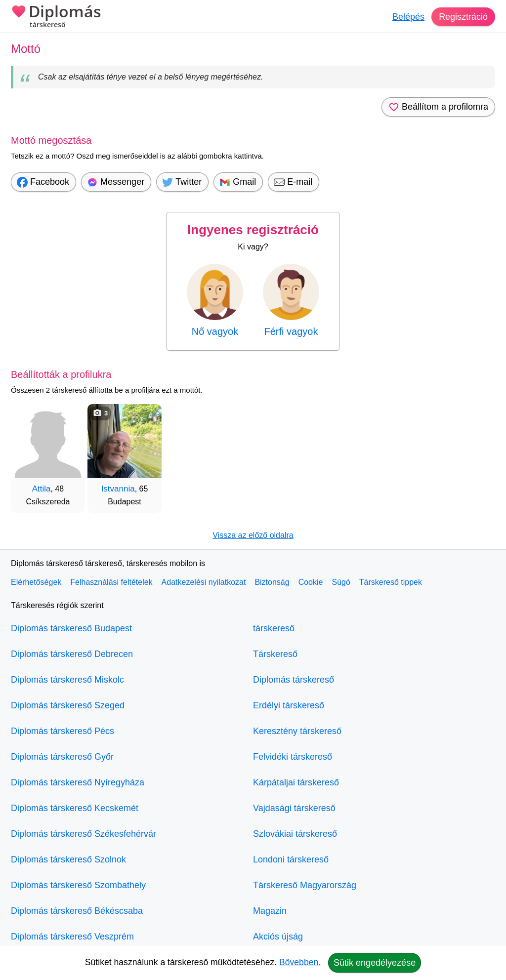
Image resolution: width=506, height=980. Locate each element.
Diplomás (56, 17)
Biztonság (272, 582)
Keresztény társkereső (297, 731)
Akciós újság (278, 937)
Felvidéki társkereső (293, 757)
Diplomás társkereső (294, 680)
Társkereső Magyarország (305, 885)
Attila (42, 489)
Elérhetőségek (36, 582)
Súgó (341, 582)
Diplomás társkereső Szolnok (68, 859)
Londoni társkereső (291, 859)
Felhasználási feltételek (111, 582)
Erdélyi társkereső (289, 705)
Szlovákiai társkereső (295, 834)
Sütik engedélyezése (375, 963)
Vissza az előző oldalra (253, 535)
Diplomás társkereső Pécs (63, 731)
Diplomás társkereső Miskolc (67, 680)
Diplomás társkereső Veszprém (72, 937)
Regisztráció (463, 17)
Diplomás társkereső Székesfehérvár (84, 834)
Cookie (311, 582)
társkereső (274, 628)
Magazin (270, 911)
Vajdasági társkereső (294, 808)
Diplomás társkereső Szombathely (78, 885)
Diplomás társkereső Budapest (71, 628)
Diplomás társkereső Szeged (68, 705)
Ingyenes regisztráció (253, 230)
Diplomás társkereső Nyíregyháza (78, 782)
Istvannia (118, 489)
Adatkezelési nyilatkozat (204, 582)
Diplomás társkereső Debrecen (72, 654)
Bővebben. (300, 962)
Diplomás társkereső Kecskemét (75, 808)
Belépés (408, 17)
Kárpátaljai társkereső (296, 782)
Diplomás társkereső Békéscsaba (77, 911)
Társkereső (275, 654)
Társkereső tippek (391, 582)
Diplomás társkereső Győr (62, 757)
